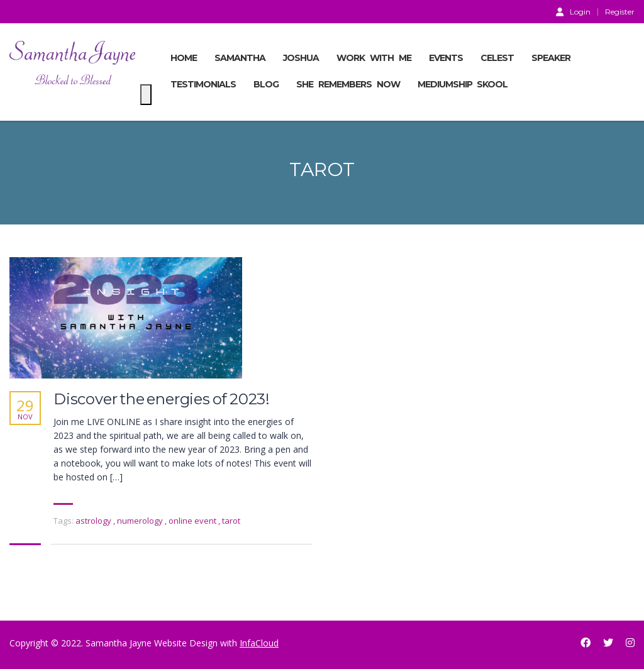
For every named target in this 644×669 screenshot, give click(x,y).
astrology (94, 521)
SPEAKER (551, 58)
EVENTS (446, 58)
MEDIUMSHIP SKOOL (463, 84)
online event (193, 521)
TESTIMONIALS (203, 84)
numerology (141, 521)
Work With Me (374, 58)
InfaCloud (259, 643)
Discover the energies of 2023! (162, 399)
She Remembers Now (348, 84)
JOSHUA (301, 58)
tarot (231, 521)
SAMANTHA (240, 58)
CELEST (497, 58)
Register (620, 12)
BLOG (266, 84)
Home (184, 58)
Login (573, 11)
